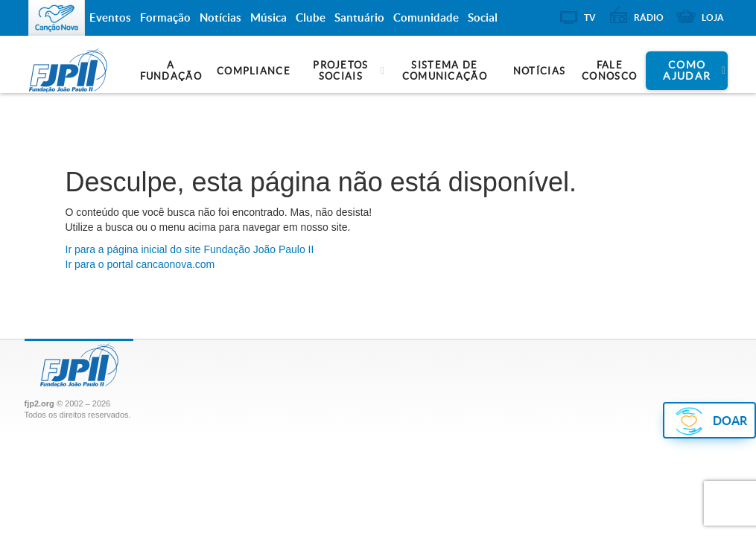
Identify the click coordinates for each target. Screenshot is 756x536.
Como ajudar (687, 70)
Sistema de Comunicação (445, 71)
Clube (311, 17)
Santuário (359, 17)
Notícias (539, 71)
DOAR (730, 421)
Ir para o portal (140, 264)
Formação (165, 17)
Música (269, 17)
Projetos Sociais (340, 71)
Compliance (254, 71)
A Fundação (171, 71)
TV (590, 17)
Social (483, 17)
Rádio (649, 17)
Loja (713, 17)
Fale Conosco (609, 71)
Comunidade (426, 17)
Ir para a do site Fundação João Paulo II (190, 249)
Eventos (110, 17)
